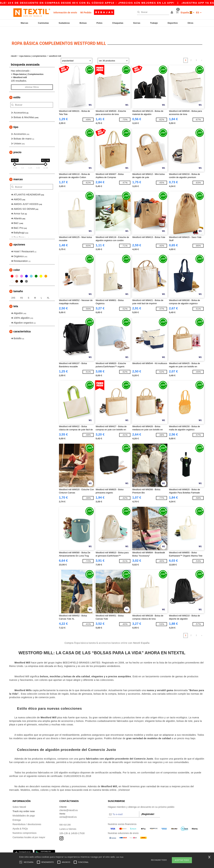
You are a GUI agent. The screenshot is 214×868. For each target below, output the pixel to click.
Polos (99, 23)
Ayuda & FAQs (20, 821)
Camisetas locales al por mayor (29, 829)
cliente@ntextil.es (69, 802)
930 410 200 (66, 817)
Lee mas (120, 857)
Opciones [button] (19, 237)
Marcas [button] (18, 171)
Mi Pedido (86, 13)
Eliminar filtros (32, 79)
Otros (191, 23)
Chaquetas (118, 23)
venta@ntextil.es (68, 809)
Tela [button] (16, 298)
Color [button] (17, 262)
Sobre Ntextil (19, 799)
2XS (13, 290)
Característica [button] (22, 323)
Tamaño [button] (18, 283)
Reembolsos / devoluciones (27, 816)
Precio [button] (17, 144)
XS (22, 290)
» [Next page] (202, 52)
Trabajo (154, 23)
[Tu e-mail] (123, 806)
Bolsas (83, 23)
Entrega (17, 812)
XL (48, 290)
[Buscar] (152, 12)
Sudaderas (64, 23)
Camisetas (43, 23)
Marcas (24, 23)
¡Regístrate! (148, 806)
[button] (172, 13)
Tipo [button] (16, 119)
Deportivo (173, 23)
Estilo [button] (17, 89)
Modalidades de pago (24, 808)
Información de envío (65, 13)
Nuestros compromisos (24, 825)
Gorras (137, 23)
